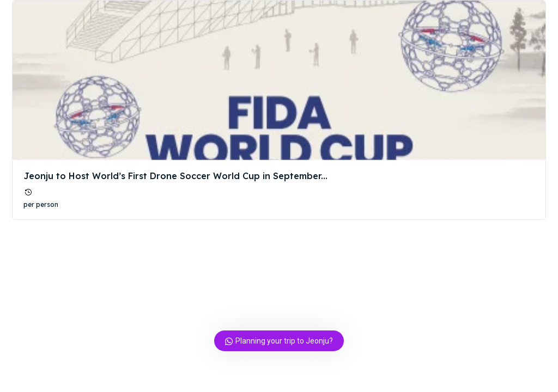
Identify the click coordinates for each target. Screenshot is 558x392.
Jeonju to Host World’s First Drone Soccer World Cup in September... (175, 176)
